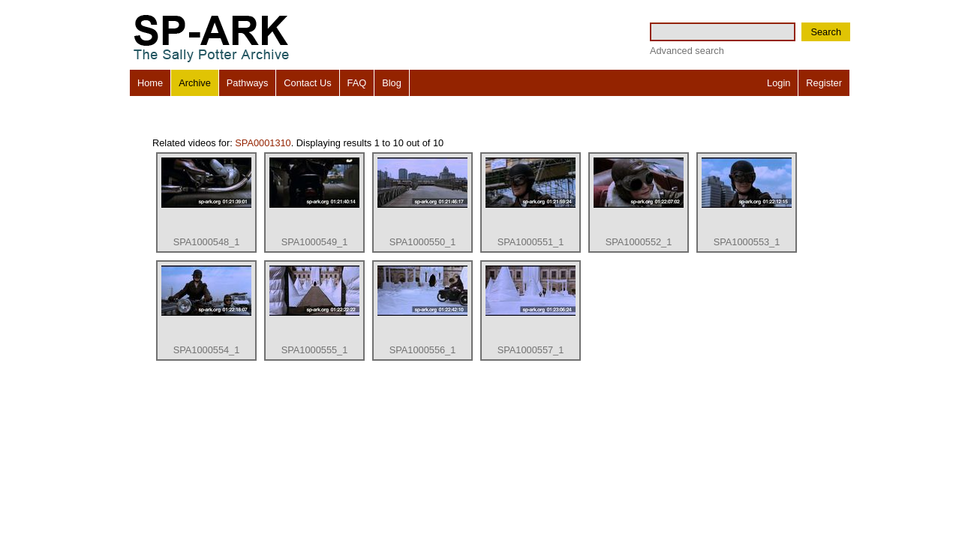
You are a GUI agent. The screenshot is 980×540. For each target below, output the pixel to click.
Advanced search (687, 51)
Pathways (247, 83)
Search (826, 32)
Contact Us (307, 83)
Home (150, 83)
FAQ (357, 83)
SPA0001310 (263, 143)
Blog (392, 83)
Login (779, 83)
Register (824, 83)
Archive (195, 83)
